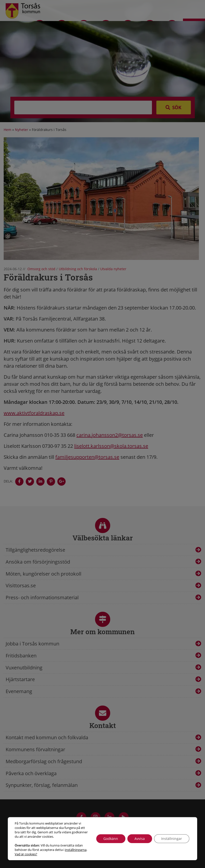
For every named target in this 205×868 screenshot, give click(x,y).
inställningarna (76, 850)
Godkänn (110, 839)
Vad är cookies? (26, 854)
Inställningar (172, 839)
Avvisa (139, 839)
